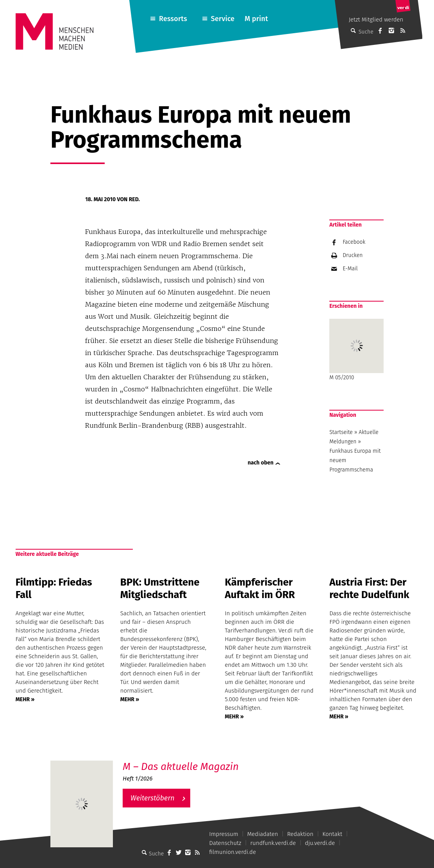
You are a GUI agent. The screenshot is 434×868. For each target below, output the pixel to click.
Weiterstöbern (153, 798)
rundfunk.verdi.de (273, 843)
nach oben (261, 463)
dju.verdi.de (320, 843)
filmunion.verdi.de (233, 852)
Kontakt (332, 834)
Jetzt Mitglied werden (376, 20)
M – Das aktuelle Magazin (181, 767)
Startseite (341, 432)
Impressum (224, 834)
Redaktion (300, 834)
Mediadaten (263, 834)
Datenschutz (225, 843)
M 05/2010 (356, 350)
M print (256, 19)
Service (223, 19)
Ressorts (173, 19)
